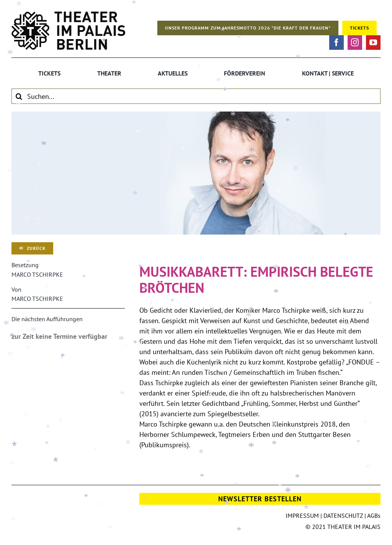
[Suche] (19, 96)
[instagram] (355, 43)
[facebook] (336, 43)
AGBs (374, 515)
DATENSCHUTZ (343, 515)
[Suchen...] (196, 96)
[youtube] (373, 43)
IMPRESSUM (302, 515)
